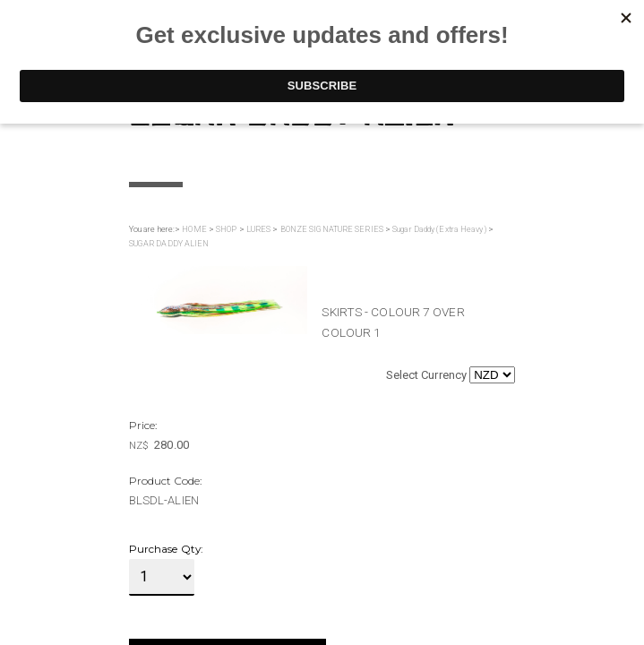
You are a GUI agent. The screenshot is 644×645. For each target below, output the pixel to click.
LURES (259, 229)
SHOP (226, 229)
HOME (194, 229)
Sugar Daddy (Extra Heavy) (439, 229)
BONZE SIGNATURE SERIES (332, 229)
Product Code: (165, 481)
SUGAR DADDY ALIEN (169, 244)
